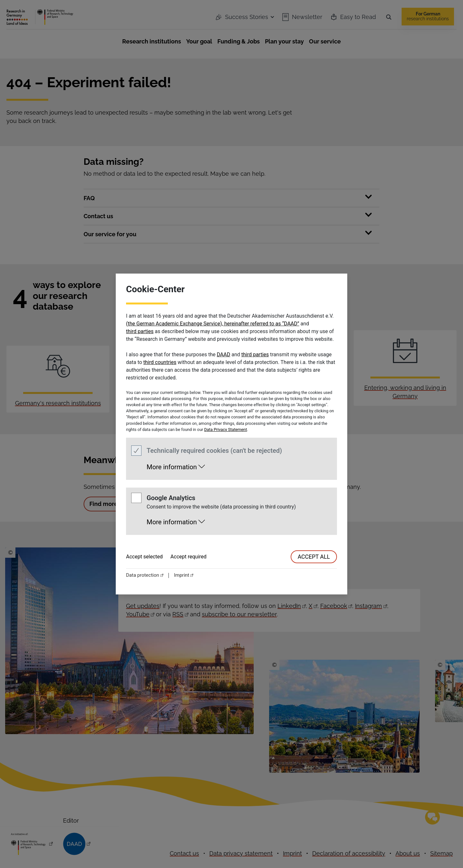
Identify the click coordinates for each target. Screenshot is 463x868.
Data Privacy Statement (226, 429)
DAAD (223, 355)
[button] (176, 465)
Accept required (188, 557)
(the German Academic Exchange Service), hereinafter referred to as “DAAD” (213, 324)
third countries (160, 362)
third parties (140, 331)
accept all (314, 557)
